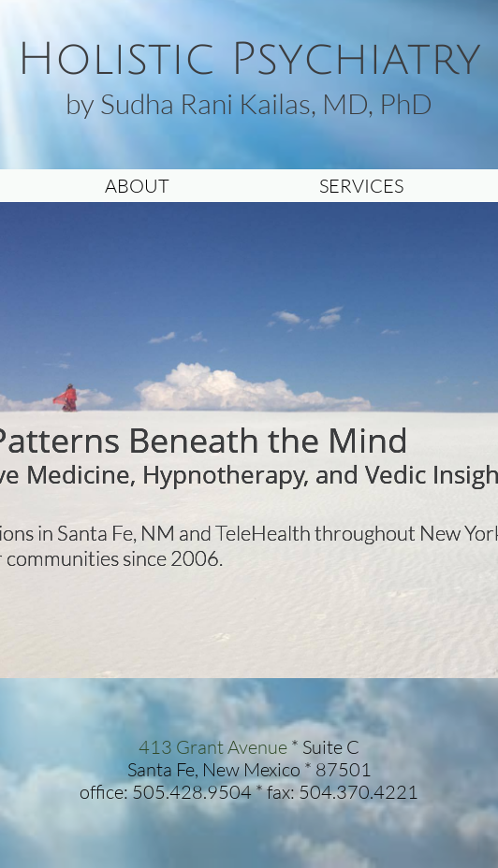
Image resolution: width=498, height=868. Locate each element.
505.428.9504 (192, 792)
